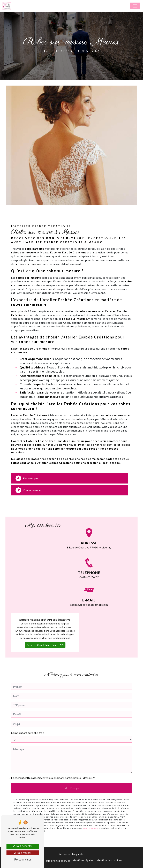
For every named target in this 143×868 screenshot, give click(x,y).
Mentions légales (83, 860)
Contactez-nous (29, 490)
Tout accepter (23, 846)
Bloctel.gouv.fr (91, 821)
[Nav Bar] (135, 6)
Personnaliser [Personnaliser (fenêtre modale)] (23, 860)
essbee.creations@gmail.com (89, 589)
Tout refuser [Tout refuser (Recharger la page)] (23, 853)
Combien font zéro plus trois (28, 725)
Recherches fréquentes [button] (72, 854)
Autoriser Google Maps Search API (45, 637)
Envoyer (75, 780)
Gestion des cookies (110, 860)
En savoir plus (27, 478)
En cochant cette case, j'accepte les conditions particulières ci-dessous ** (53, 770)
